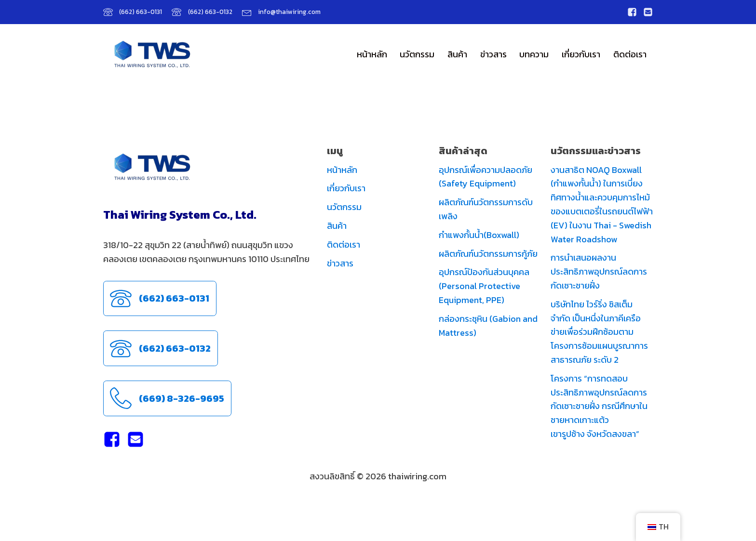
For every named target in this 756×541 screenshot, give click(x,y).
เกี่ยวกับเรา (581, 54)
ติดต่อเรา (630, 54)
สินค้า (457, 54)
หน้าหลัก (372, 54)
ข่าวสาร (493, 54)
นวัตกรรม (417, 54)
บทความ (534, 54)
